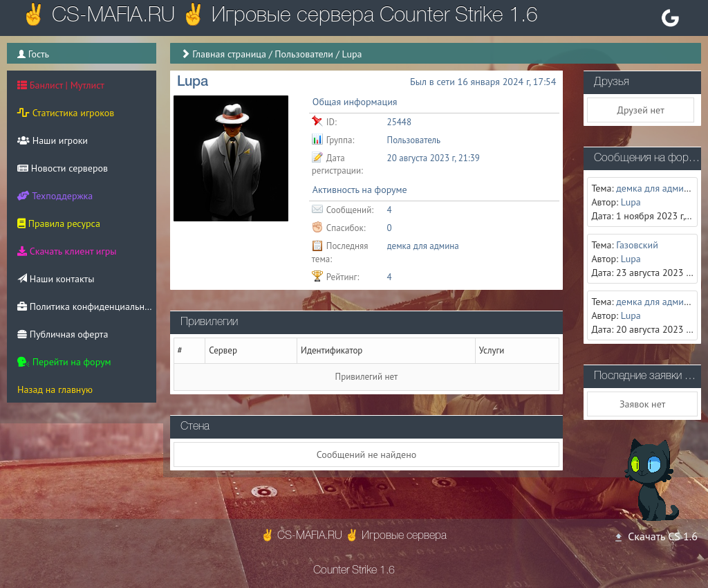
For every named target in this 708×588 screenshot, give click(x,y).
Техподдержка (55, 196)
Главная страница (229, 54)
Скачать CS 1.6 (655, 536)
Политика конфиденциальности (87, 306)
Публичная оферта (63, 334)
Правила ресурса (59, 223)
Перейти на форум (64, 362)
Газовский (637, 245)
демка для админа (423, 246)
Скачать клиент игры (67, 251)
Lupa (631, 202)
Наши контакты (56, 279)
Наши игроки (53, 140)
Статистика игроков (66, 113)
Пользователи (304, 54)
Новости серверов (63, 168)
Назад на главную (55, 389)
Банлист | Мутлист (61, 85)
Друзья (612, 82)
